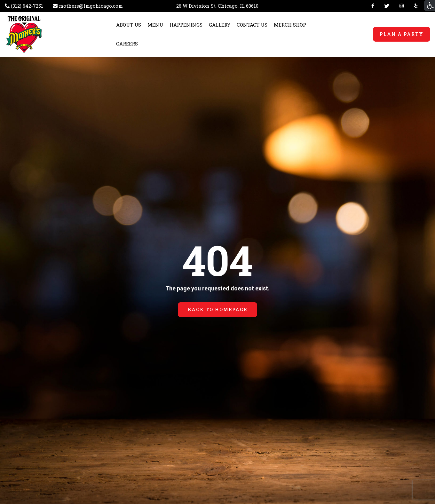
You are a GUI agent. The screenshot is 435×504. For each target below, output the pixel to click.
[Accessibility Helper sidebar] (429, 6)
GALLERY (220, 25)
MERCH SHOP (290, 25)
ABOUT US (129, 25)
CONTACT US (252, 25)
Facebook (373, 6)
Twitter (387, 6)
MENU (155, 25)
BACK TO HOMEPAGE (217, 309)
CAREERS (127, 44)
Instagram (402, 6)
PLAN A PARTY (402, 34)
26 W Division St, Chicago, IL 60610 (217, 6)
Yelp (414, 6)
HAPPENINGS (186, 25)
